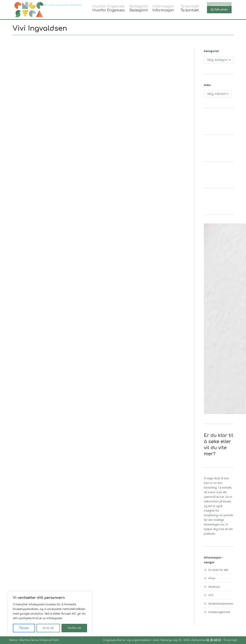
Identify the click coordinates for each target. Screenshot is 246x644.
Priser (212, 578)
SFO (211, 595)
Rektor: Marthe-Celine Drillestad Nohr (34, 640)
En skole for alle (218, 570)
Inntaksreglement (219, 612)
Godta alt (74, 628)
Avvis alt (48, 628)
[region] (50, 614)
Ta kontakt (230, 640)
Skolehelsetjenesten (221, 604)
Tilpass (24, 628)
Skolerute (214, 587)
